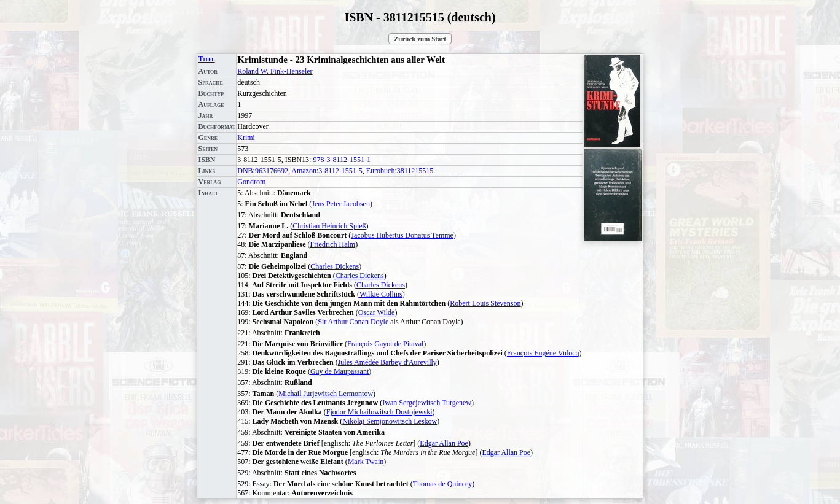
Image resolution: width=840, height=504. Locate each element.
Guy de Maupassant (340, 371)
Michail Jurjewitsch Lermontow (326, 394)
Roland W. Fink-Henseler (275, 71)
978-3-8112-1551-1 (342, 160)
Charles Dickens (335, 266)
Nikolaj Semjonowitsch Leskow (390, 421)
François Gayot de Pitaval (385, 344)
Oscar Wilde (377, 312)
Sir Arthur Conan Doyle (353, 322)
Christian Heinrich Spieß (329, 226)
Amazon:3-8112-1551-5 (327, 171)
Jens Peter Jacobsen (341, 204)
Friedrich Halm (333, 244)
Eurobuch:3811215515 (400, 171)
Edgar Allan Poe (444, 443)
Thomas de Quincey (443, 484)
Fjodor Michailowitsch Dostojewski (379, 412)
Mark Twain (366, 462)
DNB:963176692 (263, 171)
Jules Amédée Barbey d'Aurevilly (387, 362)
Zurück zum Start (420, 39)
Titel (206, 59)
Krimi (246, 138)
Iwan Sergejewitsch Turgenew (427, 403)
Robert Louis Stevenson (485, 303)
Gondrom (251, 182)
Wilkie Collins (381, 294)
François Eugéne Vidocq (543, 353)
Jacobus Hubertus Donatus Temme (402, 235)
